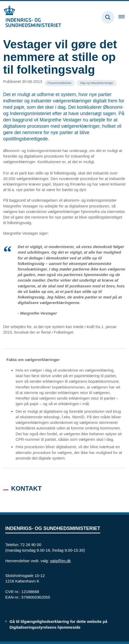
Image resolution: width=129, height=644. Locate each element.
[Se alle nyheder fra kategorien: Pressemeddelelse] (60, 83)
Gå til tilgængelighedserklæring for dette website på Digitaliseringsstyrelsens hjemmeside (58, 624)
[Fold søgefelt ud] (108, 17)
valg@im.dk (60, 561)
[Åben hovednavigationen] (124, 17)
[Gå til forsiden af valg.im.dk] (31, 17)
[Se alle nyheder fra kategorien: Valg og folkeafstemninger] (96, 83)
